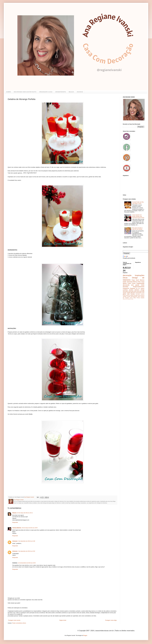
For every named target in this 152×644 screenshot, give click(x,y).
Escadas (136, 295)
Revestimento (134, 297)
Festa (124, 295)
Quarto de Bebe (130, 295)
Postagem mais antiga (111, 620)
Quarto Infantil (127, 293)
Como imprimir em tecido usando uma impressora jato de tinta (138, 216)
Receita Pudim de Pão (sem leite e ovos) (138, 203)
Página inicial (63, 620)
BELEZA (71, 92)
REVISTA (133, 293)
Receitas (126, 287)
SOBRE (9, 92)
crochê (129, 297)
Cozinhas (125, 290)
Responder (15, 522)
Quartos (131, 290)
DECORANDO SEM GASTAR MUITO (25, 92)
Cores (134, 283)
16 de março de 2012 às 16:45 (30, 528)
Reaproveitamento (139, 287)
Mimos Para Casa (139, 282)
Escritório (138, 294)
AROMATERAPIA (61, 92)
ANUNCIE (80, 92)
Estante (143, 298)
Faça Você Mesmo (138, 280)
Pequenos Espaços (129, 288)
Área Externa (141, 295)
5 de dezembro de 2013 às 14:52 (27, 551)
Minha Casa (127, 283)
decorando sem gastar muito (134, 285)
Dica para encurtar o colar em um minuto (137, 229)
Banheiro (137, 290)
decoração (127, 275)
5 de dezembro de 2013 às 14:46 (27, 541)
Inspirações (140, 275)
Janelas (125, 297)
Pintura (138, 298)
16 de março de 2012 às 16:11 (25, 513)
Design (143, 290)
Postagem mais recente (14, 620)
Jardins (142, 288)
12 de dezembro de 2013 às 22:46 (27, 563)
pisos (139, 297)
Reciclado (125, 291)
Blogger (85, 635)
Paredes (133, 294)
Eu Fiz (138, 288)
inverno (143, 294)
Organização (140, 283)
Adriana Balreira (17, 528)
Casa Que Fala (132, 291)
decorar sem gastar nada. (128, 299)
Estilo (125, 282)
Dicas (125, 278)
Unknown (15, 541)
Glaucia (14, 513)
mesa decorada (140, 291)
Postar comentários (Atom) (19, 623)
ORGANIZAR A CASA (46, 92)
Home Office (133, 298)
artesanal (130, 282)
